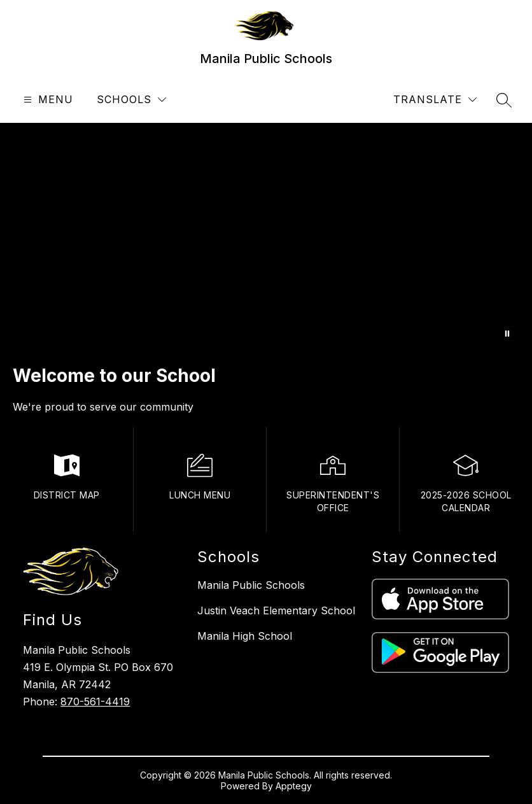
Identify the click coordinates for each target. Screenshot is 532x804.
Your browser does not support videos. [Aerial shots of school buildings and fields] (266, 237)
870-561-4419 (95, 702)
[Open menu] (47, 100)
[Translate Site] (435, 100)
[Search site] (504, 100)
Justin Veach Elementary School (276, 610)
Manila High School (245, 636)
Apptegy (294, 786)
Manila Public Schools (251, 585)
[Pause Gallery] (507, 334)
